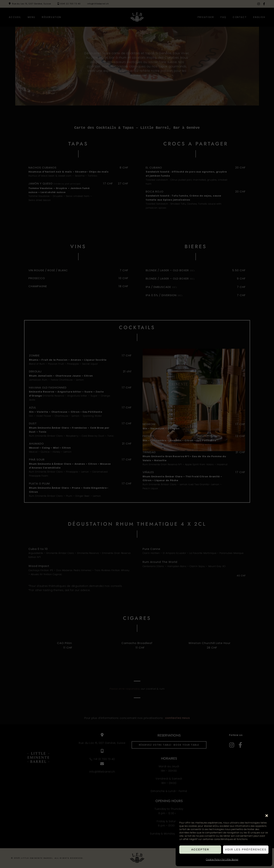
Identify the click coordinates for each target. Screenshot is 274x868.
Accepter (200, 849)
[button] (267, 816)
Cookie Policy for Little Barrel (222, 859)
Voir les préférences (246, 849)
